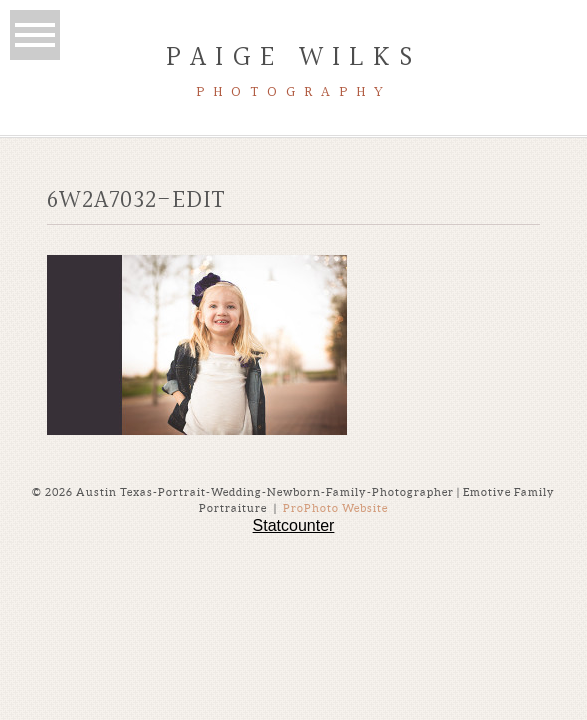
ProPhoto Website (335, 508)
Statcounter (294, 525)
